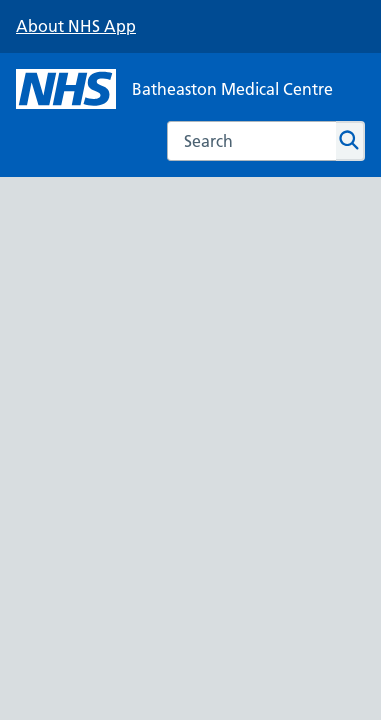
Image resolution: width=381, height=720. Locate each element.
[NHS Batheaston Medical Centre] (174, 89)
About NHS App (76, 26)
